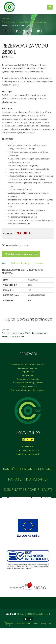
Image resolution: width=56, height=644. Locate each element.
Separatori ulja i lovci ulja (28, 379)
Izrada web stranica (24, 623)
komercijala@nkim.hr (31, 454)
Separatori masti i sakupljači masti (28, 383)
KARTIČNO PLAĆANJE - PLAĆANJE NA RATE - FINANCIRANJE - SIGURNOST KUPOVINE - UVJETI (28, 479)
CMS (36, 623)
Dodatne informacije (20, 263)
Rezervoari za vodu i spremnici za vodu (28, 364)
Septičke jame (28, 372)
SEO (51, 623)
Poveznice (39, 263)
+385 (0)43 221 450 (31, 450)
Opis (4, 263)
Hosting (43, 623)
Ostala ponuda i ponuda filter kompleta (28, 390)
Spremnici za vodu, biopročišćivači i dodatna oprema (24, 22)
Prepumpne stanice (28, 386)
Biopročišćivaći (28, 375)
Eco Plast (6, 19)
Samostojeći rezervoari (28, 368)
